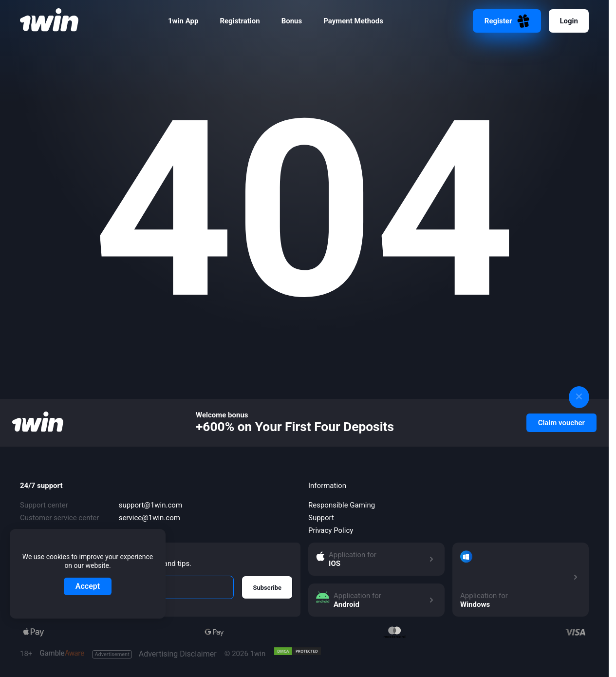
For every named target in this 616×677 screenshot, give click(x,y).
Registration (240, 21)
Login (569, 21)
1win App (183, 21)
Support (321, 518)
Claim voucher (561, 423)
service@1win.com (149, 518)
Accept (88, 586)
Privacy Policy (331, 530)
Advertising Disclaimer (154, 654)
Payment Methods (353, 21)
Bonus (292, 21)
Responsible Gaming (342, 505)
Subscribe (267, 588)
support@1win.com (150, 505)
